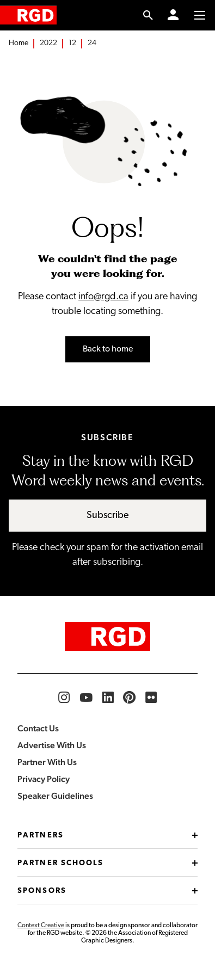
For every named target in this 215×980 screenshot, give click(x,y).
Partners (107, 836)
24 (92, 43)
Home (19, 43)
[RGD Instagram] (64, 698)
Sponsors (107, 891)
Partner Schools (107, 863)
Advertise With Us (52, 745)
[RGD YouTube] (86, 698)
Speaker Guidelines (55, 796)
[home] (28, 15)
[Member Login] (173, 15)
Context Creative (41, 926)
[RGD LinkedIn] (108, 698)
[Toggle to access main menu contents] (200, 15)
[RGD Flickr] (151, 698)
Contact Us (38, 728)
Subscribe (108, 516)
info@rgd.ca (103, 297)
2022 (48, 43)
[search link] (148, 15)
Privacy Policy (44, 779)
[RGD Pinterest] (130, 698)
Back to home (108, 349)
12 (72, 43)
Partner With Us (47, 762)
